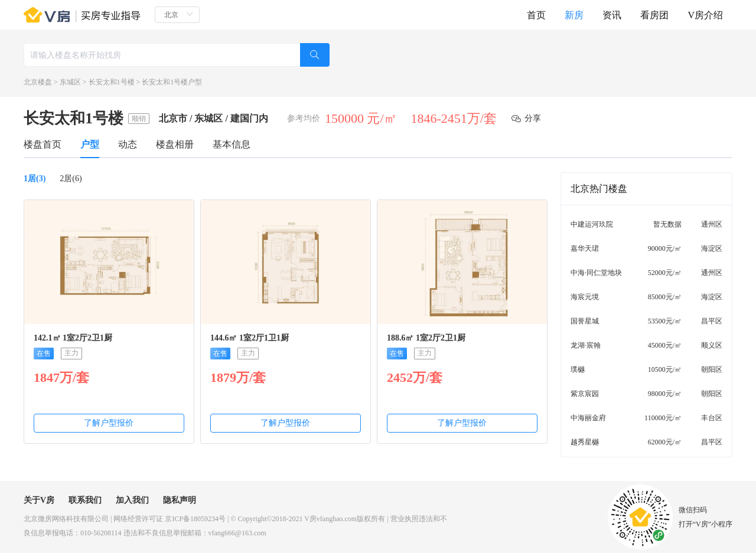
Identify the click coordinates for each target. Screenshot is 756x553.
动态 (128, 144)
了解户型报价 (109, 423)
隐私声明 (180, 500)
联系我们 (85, 500)
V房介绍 (705, 15)
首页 (536, 15)
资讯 (612, 15)
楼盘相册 (175, 144)
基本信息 (232, 144)
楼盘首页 (43, 144)
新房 (574, 15)
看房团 (654, 15)
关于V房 (39, 500)
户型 (90, 144)
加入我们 (132, 500)
